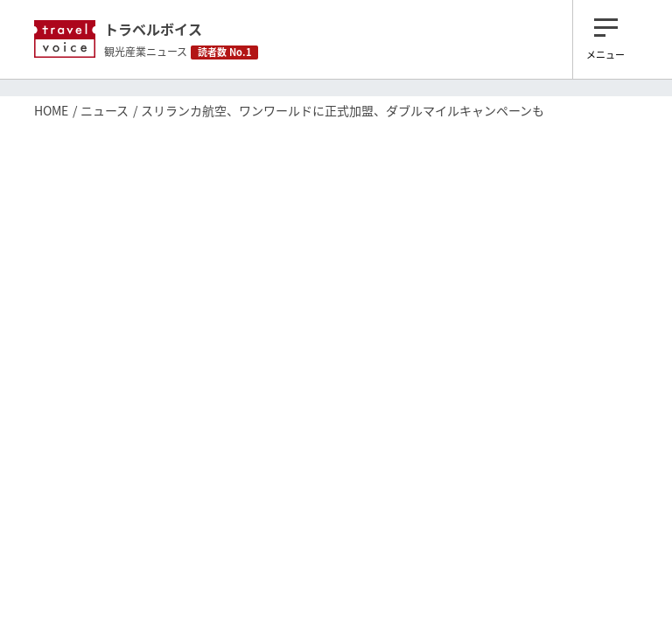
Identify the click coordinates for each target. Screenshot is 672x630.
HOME (51, 110)
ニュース (105, 110)
